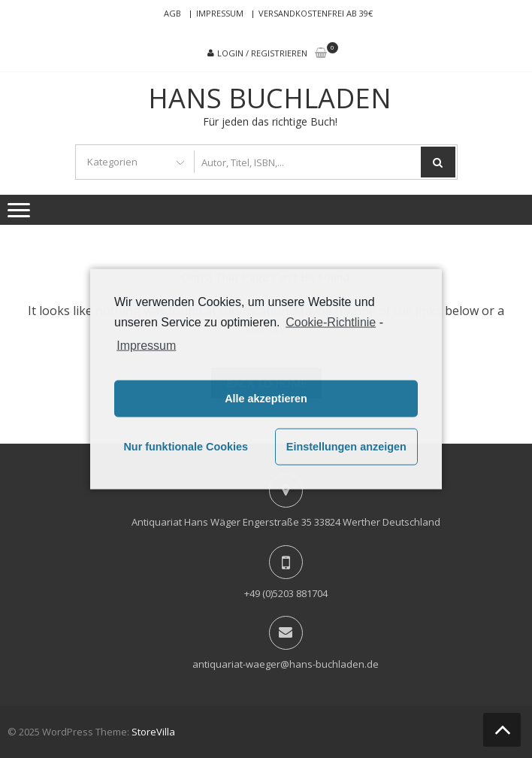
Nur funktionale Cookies (186, 447)
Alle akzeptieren (266, 399)
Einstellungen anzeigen (346, 447)
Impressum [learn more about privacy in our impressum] (146, 345)
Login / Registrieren (262, 53)
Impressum (220, 13)
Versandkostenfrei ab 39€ (316, 13)
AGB (172, 13)
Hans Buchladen (270, 99)
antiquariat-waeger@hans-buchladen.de (286, 664)
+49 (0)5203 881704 (286, 593)
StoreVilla (153, 732)
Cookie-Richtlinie (331, 322)
